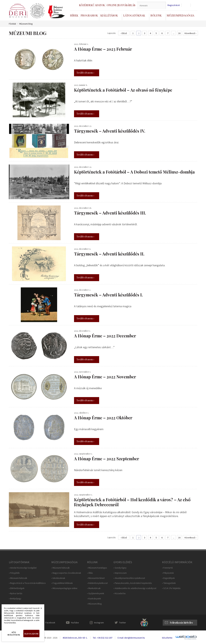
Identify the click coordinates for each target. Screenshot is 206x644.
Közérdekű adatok (92, 5)
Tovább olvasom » (85, 73)
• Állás (90, 573)
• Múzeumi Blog (94, 604)
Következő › (190, 33)
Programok (89, 15)
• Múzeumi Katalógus (97, 568)
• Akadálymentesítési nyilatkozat (129, 578)
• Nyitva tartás (16, 593)
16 (179, 33)
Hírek (74, 15)
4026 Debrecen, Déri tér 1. (75, 638)
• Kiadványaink (94, 599)
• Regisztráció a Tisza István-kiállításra (27, 583)
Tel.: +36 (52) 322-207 (103, 638)
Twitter (123, 623)
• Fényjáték (14, 573)
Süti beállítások (14, 634)
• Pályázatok (168, 573)
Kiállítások (109, 15)
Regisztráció (174, 5)
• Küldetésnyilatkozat (97, 583)
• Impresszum (120, 573)
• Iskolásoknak (58, 578)
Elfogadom (31, 634)
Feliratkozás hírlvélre (181, 623)
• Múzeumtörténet (96, 578)
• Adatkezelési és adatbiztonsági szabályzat (135, 588)
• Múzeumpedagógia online (64, 588)
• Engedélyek (168, 578)
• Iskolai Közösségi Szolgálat (23, 568)
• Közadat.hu (119, 593)
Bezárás (40, 609)
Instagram (99, 623)
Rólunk (156, 15)
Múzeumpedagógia (180, 15)
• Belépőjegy (15, 599)
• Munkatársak (94, 588)
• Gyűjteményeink (96, 593)
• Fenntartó (167, 568)
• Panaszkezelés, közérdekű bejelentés (133, 583)
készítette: (167, 638)
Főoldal (12, 24)
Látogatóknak (134, 15)
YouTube (75, 623)
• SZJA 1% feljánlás (171, 588)
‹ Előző (124, 33)
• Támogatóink (169, 583)
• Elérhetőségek (17, 588)
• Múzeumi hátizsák (18, 578)
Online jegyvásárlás (121, 5)
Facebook (50, 623)
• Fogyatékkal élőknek (62, 583)
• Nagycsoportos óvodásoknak (66, 573)
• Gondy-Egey (120, 568)
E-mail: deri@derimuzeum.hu (131, 638)
